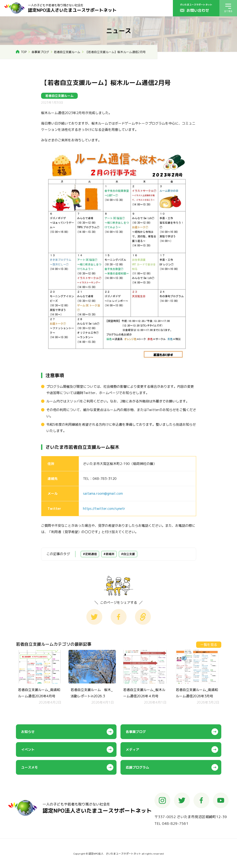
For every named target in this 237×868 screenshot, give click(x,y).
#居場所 (109, 554)
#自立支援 (128, 554)
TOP (24, 52)
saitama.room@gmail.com (103, 493)
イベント (28, 750)
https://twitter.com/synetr (104, 509)
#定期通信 (90, 554)
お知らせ (28, 732)
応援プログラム (137, 767)
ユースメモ (30, 767)
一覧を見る (209, 645)
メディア (132, 750)
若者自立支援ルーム (67, 52)
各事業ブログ (40, 52)
